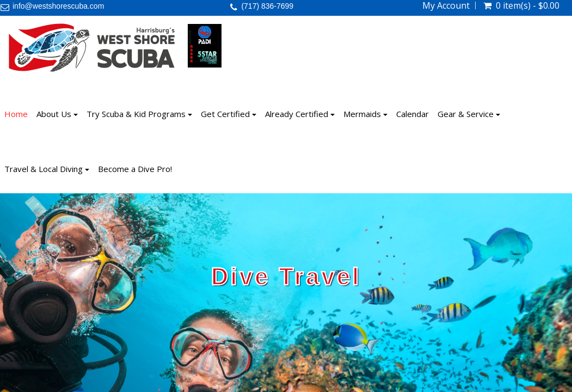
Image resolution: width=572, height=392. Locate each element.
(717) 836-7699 (267, 6)
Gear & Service (469, 114)
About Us (57, 114)
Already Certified (300, 114)
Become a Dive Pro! (135, 169)
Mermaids (365, 114)
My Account (446, 5)
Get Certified (229, 114)
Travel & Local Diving (47, 169)
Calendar (413, 114)
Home (16, 114)
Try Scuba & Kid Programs (139, 114)
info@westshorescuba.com (58, 6)
